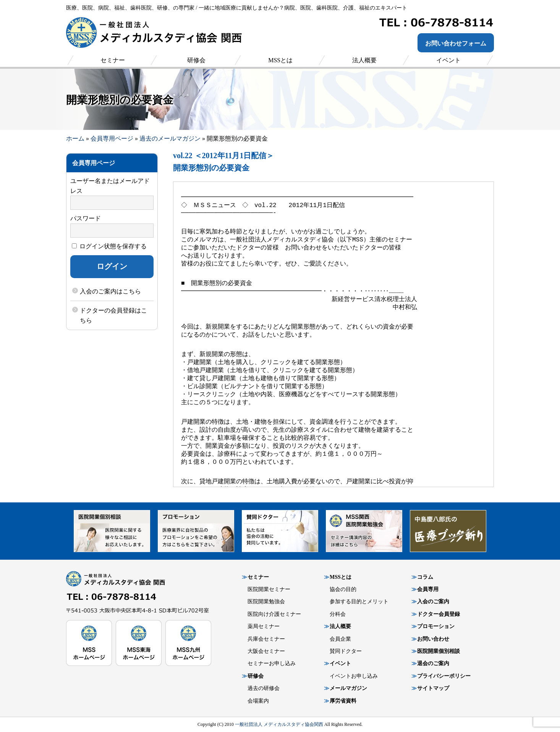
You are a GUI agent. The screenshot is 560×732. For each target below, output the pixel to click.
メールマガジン (348, 688)
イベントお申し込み (354, 676)
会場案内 (258, 701)
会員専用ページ (112, 138)
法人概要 (340, 626)
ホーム (75, 138)
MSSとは (341, 577)
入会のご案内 (433, 602)
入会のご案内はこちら (110, 291)
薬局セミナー (264, 626)
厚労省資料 (343, 701)
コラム (425, 577)
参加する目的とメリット (359, 602)
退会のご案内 (433, 663)
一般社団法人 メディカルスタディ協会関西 (279, 724)
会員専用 (428, 589)
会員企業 (340, 639)
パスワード (86, 218)
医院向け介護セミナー (274, 614)
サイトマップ (433, 688)
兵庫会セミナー (266, 639)
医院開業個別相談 (439, 651)
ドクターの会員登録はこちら (113, 315)
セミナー (258, 577)
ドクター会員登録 (439, 614)
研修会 (256, 676)
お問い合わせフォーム (456, 43)
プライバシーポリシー (444, 676)
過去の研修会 (264, 688)
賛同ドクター (346, 651)
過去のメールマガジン (170, 138)
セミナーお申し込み (272, 663)
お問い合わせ (433, 639)
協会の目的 (343, 589)
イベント (340, 663)
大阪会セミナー (266, 651)
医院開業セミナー (269, 589)
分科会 (338, 614)
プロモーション (436, 626)
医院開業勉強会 (266, 602)
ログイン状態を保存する (109, 246)
